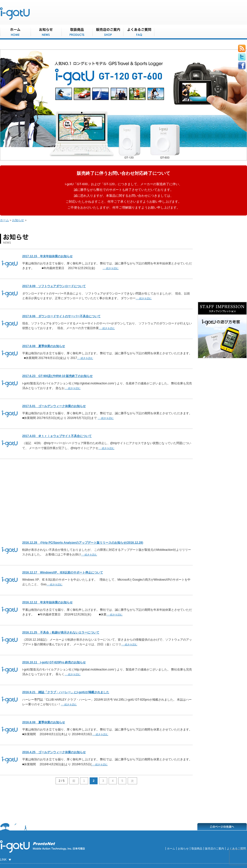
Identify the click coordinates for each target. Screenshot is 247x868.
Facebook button (242, 66)
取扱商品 (197, 848)
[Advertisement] (96, 497)
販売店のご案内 (215, 848)
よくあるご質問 (236, 848)
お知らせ (18, 220)
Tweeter (242, 57)
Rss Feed (242, 48)
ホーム (4, 220)
